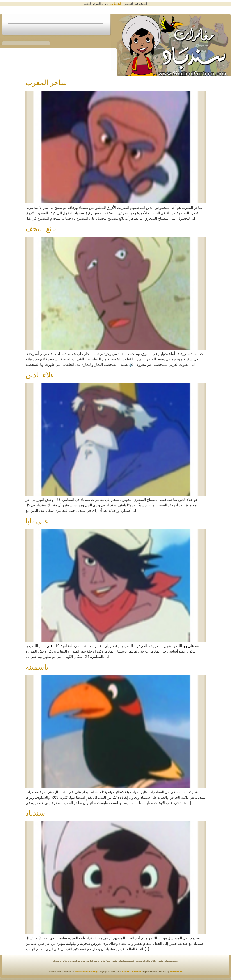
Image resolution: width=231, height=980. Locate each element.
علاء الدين (40, 375)
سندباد (35, 813)
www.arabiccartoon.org (86, 972)
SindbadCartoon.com (132, 972)
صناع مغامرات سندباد (101, 961)
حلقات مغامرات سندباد (146, 961)
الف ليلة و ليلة (83, 961)
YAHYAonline (176, 972)
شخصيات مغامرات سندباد (123, 961)
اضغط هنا (115, 4)
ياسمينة (37, 667)
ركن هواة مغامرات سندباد (64, 961)
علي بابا (37, 521)
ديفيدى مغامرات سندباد (168, 961)
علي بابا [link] (188, 646)
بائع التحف (41, 229)
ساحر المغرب (46, 83)
